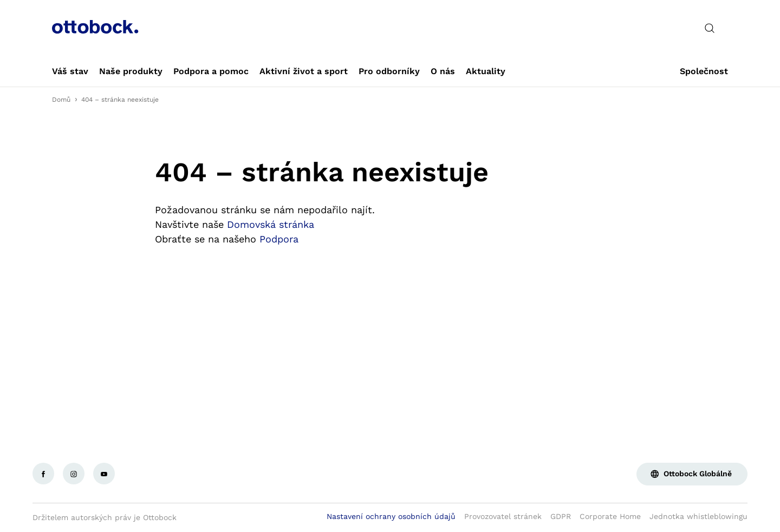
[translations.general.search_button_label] (710, 28)
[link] (70, 71)
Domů (61, 100)
